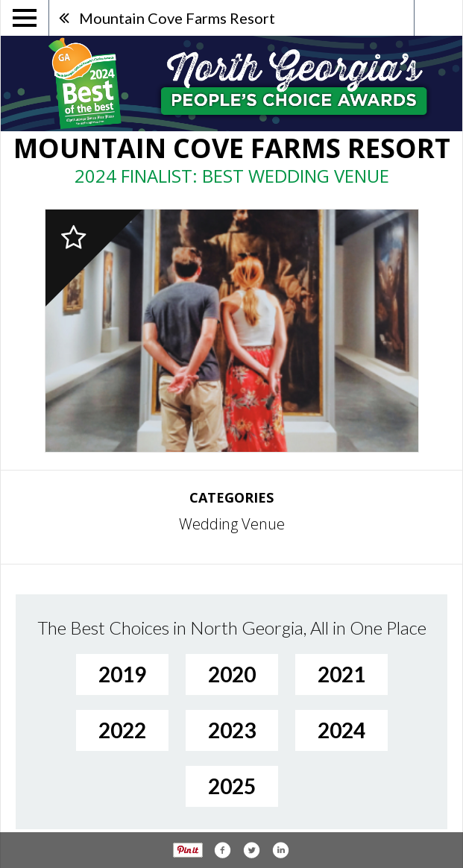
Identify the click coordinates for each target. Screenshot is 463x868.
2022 (122, 730)
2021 (341, 674)
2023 (232, 730)
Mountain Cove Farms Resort (177, 18)
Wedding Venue (232, 524)
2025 (232, 786)
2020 (232, 674)
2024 (341, 730)
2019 (122, 674)
